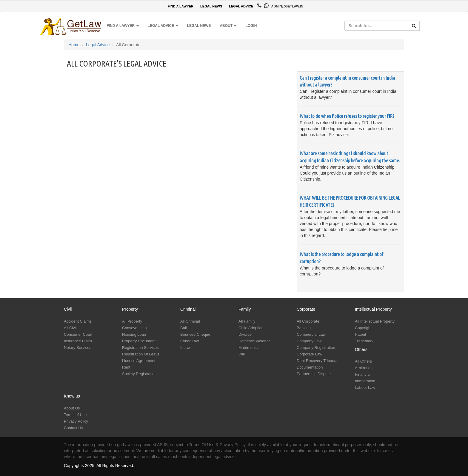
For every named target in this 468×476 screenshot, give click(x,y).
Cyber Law (190, 341)
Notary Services (78, 348)
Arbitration (364, 368)
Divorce (245, 334)
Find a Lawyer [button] (123, 26)
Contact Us (73, 428)
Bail (184, 328)
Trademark (364, 341)
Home (74, 45)
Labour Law (365, 388)
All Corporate (308, 321)
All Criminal (190, 321)
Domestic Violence (254, 341)
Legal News (199, 26)
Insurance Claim (78, 341)
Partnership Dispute (314, 374)
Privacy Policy (76, 421)
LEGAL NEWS (211, 6)
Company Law (309, 341)
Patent (361, 334)
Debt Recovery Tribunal (317, 361)
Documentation (310, 367)
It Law (185, 348)
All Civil (70, 328)
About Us (72, 408)
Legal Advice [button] (163, 26)
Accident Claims (78, 321)
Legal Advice (98, 45)
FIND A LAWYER (181, 6)
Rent (126, 367)
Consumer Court (78, 334)
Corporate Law (309, 354)
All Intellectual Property (375, 321)
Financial (363, 374)
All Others (363, 361)
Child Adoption (251, 328)
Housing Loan (134, 334)
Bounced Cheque (195, 334)
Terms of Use (75, 415)
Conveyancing (134, 328)
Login (251, 26)
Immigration (365, 381)
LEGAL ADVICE (241, 6)
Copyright (363, 328)
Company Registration (316, 348)
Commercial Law (311, 334)
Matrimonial (248, 348)
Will (242, 354)
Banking (304, 328)
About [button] (228, 26)
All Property (132, 321)
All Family (247, 321)
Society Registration (139, 374)
